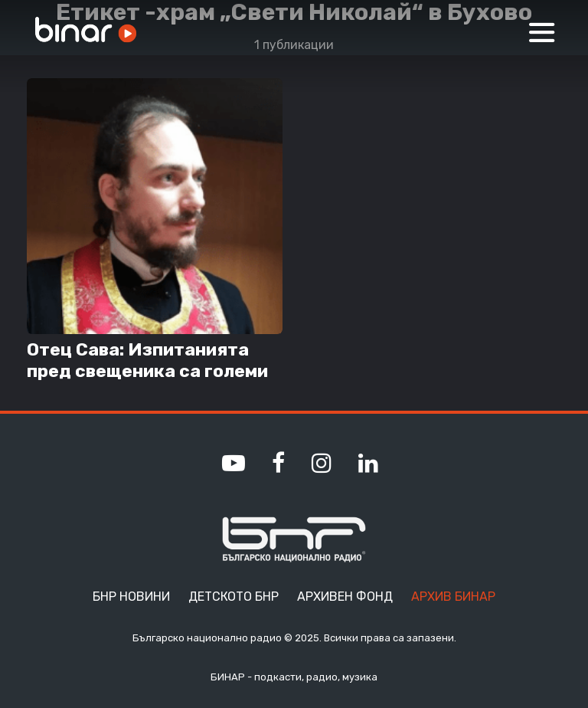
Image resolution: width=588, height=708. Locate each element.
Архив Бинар (453, 597)
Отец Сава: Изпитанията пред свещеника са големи (147, 361)
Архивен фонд (345, 597)
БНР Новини (131, 597)
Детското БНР (234, 597)
